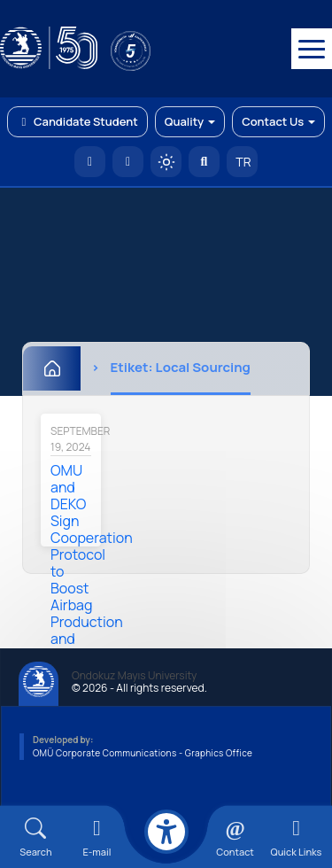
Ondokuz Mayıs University (134, 676)
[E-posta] (128, 162)
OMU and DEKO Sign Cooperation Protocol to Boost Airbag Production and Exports (92, 563)
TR (243, 162)
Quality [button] (190, 121)
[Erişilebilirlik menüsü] (166, 832)
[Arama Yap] (204, 162)
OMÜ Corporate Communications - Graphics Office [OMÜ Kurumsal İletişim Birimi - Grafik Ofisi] (143, 753)
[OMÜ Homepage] (90, 162)
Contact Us (278, 121)
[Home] (52, 368)
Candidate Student (77, 121)
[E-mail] (97, 837)
